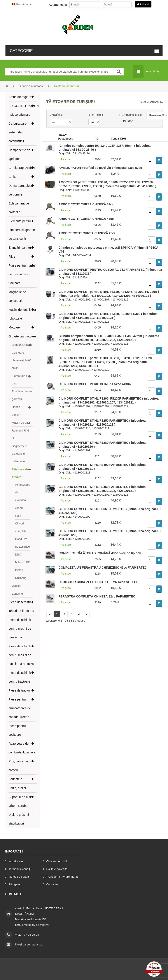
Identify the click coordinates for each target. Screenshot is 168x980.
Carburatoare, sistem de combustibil (18, 132)
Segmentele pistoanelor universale (19, 454)
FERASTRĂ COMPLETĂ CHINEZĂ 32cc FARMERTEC (97, 596)
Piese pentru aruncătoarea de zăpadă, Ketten (20, 708)
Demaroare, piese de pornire (21, 190)
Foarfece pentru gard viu (22, 395)
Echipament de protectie (19, 208)
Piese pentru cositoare (17, 730)
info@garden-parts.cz (29, 944)
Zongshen (18, 594)
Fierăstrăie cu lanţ (20, 380)
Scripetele (15, 779)
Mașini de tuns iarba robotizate (22, 314)
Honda (16, 407)
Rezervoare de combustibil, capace (22, 748)
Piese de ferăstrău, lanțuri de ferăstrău (21, 606)
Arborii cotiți (19, 512)
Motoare (14, 327)
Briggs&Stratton (22, 345)
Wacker (17, 586)
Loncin (16, 415)
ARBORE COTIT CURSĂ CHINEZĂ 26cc (87, 233)
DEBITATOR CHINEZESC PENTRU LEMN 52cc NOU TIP (99, 582)
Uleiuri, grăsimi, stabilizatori (19, 819)
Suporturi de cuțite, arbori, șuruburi (21, 801)
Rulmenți (21, 578)
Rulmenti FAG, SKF (21, 434)
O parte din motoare (22, 336)
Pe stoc (128, 121)
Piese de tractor (19, 690)
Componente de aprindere (19, 154)
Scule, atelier (17, 788)
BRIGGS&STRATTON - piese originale (23, 110)
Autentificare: (58, 5)
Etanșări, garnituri (21, 248)
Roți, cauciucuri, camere (19, 766)
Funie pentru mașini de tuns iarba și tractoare (22, 274)
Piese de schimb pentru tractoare (20, 677)
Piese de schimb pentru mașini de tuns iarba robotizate (22, 655)
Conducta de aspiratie (22, 543)
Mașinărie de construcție (17, 296)
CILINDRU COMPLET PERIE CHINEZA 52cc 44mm (95, 384)
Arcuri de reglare (20, 97)
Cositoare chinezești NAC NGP (22, 360)
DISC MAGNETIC (23, 558)
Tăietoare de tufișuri (20, 473)
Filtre (12, 257)
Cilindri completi (20, 527)
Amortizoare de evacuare (23, 492)
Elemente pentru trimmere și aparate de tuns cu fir (22, 230)
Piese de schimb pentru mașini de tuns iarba (20, 629)
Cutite (13, 177)
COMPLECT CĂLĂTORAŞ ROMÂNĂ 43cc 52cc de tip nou (100, 553)
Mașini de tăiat (21, 423)
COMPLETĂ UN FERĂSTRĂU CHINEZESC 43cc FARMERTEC (103, 568)
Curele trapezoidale (22, 168)
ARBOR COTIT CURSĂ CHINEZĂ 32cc (86, 204)
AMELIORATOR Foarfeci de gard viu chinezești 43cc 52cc (100, 168)
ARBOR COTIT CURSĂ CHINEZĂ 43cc (86, 219)
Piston (19, 570)
